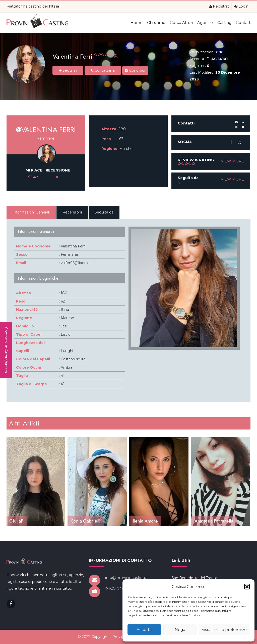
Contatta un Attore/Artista (6, 350)
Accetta (144, 630)
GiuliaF (16, 521)
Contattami (103, 70)
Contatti (244, 23)
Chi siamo (156, 23)
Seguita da (104, 212)
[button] (247, 587)
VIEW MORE (232, 161)
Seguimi (68, 70)
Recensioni (72, 212)
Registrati (219, 6)
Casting (224, 23)
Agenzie (205, 23)
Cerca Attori (181, 23)
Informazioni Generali (31, 212)
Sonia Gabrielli (86, 521)
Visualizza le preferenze (224, 630)
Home (136, 23)
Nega (180, 630)
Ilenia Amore (145, 521)
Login (241, 6)
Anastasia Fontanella (214, 521)
